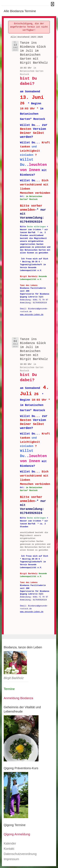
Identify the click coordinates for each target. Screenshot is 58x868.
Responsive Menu (53, 4)
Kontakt (9, 849)
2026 (40, 37)
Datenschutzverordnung (20, 854)
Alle (13, 37)
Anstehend (23, 37)
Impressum (11, 859)
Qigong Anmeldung (17, 834)
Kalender (10, 843)
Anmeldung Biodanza (18, 698)
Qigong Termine (15, 825)
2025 (33, 37)
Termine (9, 689)
